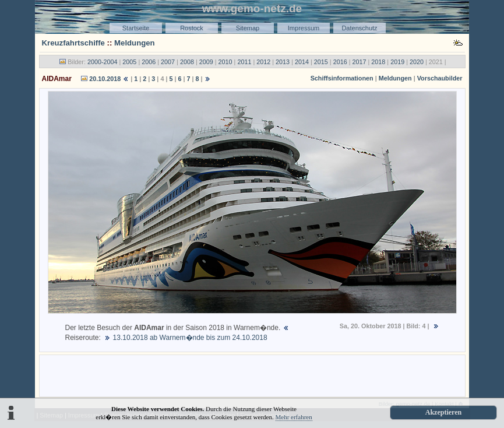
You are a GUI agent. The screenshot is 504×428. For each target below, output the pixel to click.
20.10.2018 (105, 79)
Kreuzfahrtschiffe (73, 43)
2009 (206, 62)
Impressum (304, 28)
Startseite (136, 28)
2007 (168, 62)
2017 (359, 62)
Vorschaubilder (440, 78)
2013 (283, 62)
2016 (340, 62)
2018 (378, 62)
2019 (397, 62)
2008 (187, 62)
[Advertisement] (252, 375)
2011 (244, 62)
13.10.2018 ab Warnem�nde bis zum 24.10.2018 (189, 338)
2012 (263, 62)
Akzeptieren (443, 412)
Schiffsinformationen (342, 78)
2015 (321, 62)
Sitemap (248, 28)
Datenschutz (359, 28)
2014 (302, 62)
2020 (417, 62)
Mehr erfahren (294, 417)
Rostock (192, 28)
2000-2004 (103, 62)
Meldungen (135, 43)
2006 (149, 62)
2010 (225, 62)
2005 (129, 62)
